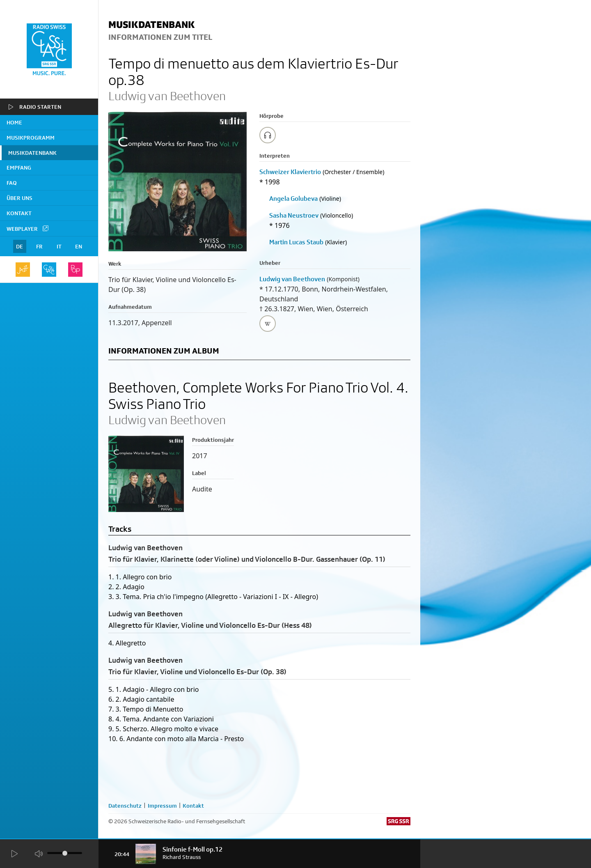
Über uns (19, 198)
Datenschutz (125, 806)
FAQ (12, 183)
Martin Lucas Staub (296, 242)
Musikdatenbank (32, 153)
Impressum (162, 806)
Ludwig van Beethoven (292, 279)
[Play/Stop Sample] (268, 135)
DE (19, 246)
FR (39, 246)
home (14, 122)
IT (59, 246)
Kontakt (19, 213)
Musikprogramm (31, 138)
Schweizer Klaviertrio (290, 172)
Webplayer (28, 228)
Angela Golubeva (293, 199)
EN (79, 246)
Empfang (19, 168)
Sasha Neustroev (294, 215)
